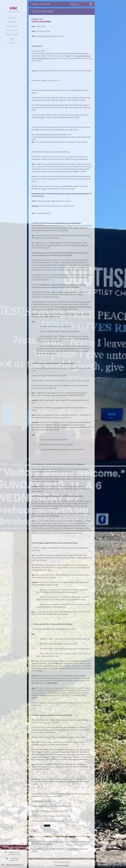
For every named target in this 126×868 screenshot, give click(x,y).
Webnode (66, 865)
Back (35, 831)
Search (91, 4)
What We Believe (12, 30)
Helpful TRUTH (12, 26)
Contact (12, 43)
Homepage (12, 18)
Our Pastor (12, 22)
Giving (12, 39)
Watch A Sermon (12, 35)
